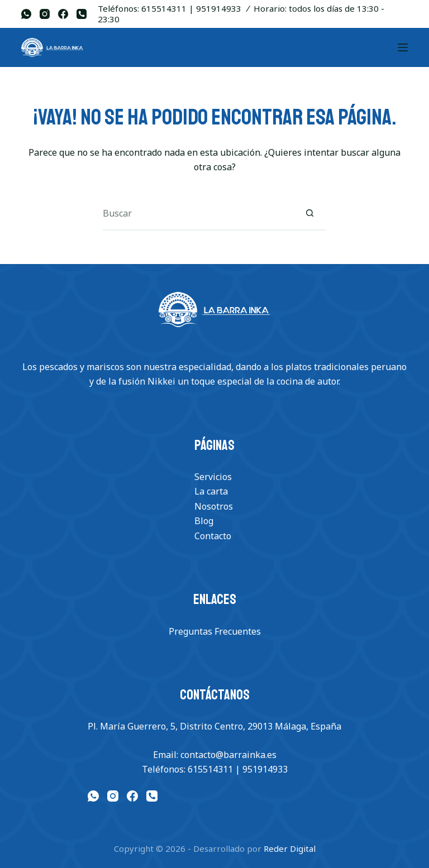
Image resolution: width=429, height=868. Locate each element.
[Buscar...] (198, 214)
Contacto (213, 536)
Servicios (213, 477)
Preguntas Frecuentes (215, 631)
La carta (211, 491)
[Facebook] (63, 14)
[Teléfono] (82, 14)
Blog (204, 521)
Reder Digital (290, 848)
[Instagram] (45, 14)
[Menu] (403, 47)
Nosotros (214, 506)
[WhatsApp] (26, 14)
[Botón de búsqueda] (309, 214)
